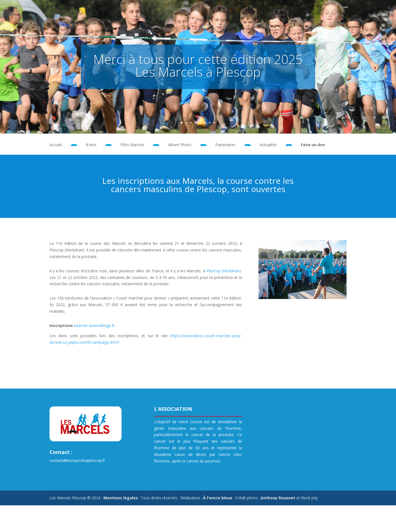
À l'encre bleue (218, 498)
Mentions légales (121, 498)
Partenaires (226, 145)
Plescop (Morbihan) (224, 271)
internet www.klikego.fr (94, 325)
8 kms (91, 145)
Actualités (268, 145)
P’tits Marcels (132, 145)
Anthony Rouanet (278, 498)
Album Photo (180, 145)
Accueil (56, 145)
